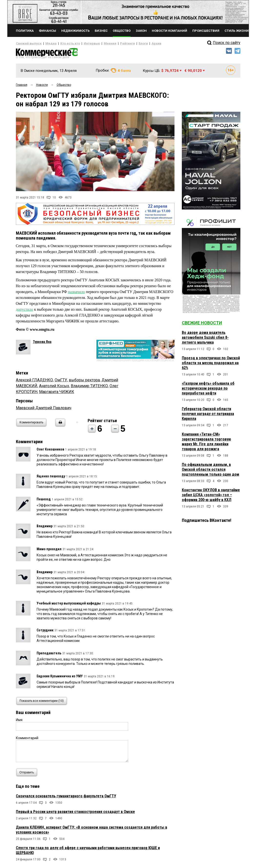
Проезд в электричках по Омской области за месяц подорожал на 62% (211, 365)
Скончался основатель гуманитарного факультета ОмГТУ (66, 798)
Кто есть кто (63, 44)
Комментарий (27, 740)
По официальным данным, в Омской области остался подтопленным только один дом (210, 471)
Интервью (82, 44)
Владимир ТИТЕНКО (89, 388)
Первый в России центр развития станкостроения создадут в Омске (75, 814)
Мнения (98, 44)
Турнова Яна (42, 344)
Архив (139, 44)
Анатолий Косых (54, 388)
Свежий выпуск (27, 44)
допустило (25, 311)
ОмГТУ (61, 382)
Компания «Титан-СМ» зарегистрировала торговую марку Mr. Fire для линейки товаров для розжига (206, 444)
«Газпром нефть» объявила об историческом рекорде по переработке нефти (208, 390)
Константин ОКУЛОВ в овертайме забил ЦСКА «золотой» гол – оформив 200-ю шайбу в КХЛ (211, 497)
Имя (19, 722)
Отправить (28, 774)
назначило (76, 294)
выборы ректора (84, 382)
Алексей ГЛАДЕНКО (34, 382)
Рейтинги (113, 44)
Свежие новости (202, 325)
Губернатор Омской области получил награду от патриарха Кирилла (208, 416)
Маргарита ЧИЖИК (57, 394)
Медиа (46, 44)
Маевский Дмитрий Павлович (44, 410)
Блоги (127, 44)
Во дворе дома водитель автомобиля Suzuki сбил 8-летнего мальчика (205, 339)
